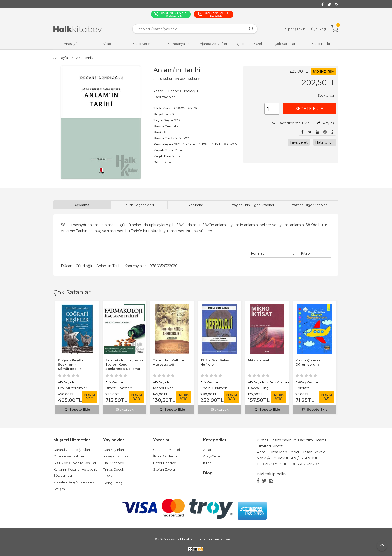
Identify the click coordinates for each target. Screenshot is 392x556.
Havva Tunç (258, 388)
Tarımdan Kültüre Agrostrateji (169, 362)
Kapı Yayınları (136, 266)
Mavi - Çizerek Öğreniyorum (308, 362)
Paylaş (326, 123)
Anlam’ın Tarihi (109, 266)
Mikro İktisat (259, 360)
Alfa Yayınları (67, 382)
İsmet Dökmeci (119, 388)
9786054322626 (163, 266)
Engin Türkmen (214, 388)
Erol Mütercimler (73, 388)
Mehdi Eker (163, 388)
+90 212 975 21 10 (272, 464)
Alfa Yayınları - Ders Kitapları (268, 382)
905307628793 (306, 464)
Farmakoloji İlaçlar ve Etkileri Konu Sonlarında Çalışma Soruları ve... (125, 367)
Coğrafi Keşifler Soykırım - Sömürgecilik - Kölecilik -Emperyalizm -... (72, 369)
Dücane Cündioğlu (77, 266)
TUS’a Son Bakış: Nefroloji (215, 362)
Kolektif (302, 388)
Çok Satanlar (72, 292)
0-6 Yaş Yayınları (307, 382)
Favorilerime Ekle (291, 123)
